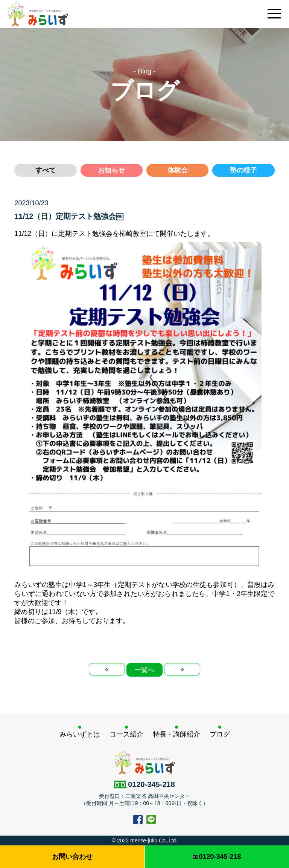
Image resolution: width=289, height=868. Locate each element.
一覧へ (144, 670)
